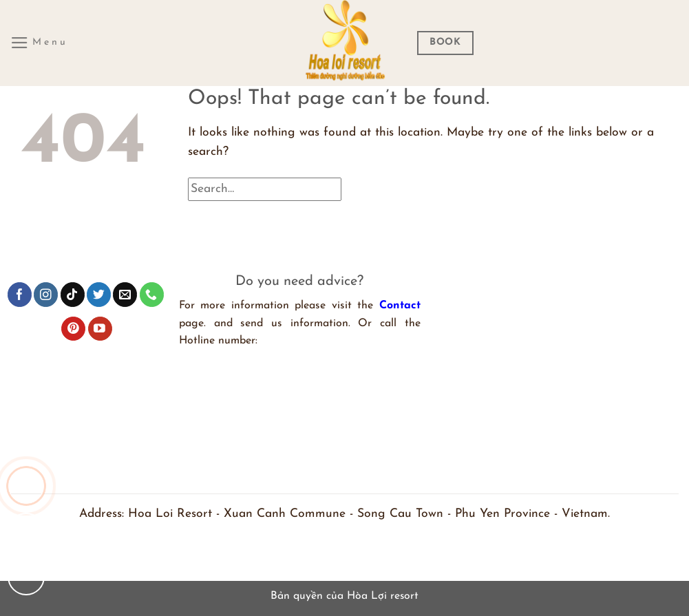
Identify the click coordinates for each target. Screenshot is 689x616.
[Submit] (652, 195)
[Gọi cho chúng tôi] (26, 486)
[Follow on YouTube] (100, 329)
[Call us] (152, 295)
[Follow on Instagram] (46, 295)
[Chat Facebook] (26, 577)
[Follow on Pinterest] (73, 329)
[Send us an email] (125, 295)
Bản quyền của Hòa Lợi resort (344, 596)
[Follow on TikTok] (73, 295)
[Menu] (39, 43)
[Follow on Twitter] (99, 295)
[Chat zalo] (26, 531)
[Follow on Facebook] (20, 295)
